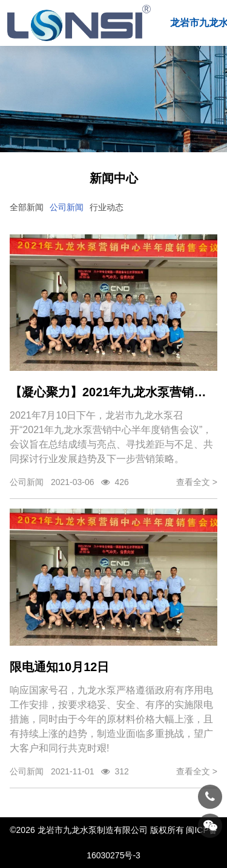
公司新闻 (67, 207)
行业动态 (107, 207)
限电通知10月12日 (60, 667)
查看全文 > (197, 482)
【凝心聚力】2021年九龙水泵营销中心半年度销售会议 (113, 392)
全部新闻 (27, 207)
